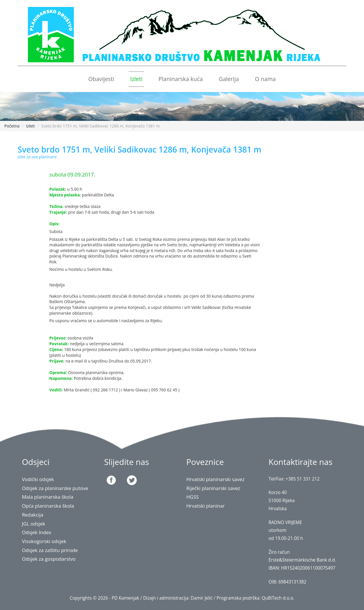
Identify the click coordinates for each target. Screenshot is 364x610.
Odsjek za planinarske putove (55, 488)
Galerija (229, 79)
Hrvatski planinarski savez (215, 479)
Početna (12, 126)
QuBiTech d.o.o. (278, 598)
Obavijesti (101, 79)
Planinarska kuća (181, 79)
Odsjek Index (37, 532)
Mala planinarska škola (48, 497)
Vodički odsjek (38, 479)
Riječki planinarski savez (213, 488)
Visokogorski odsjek (44, 541)
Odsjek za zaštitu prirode (50, 550)
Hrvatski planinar (206, 506)
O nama (265, 79)
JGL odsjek (34, 524)
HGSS (193, 497)
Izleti (136, 79)
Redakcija (33, 515)
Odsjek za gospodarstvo (49, 559)
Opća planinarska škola (48, 506)
